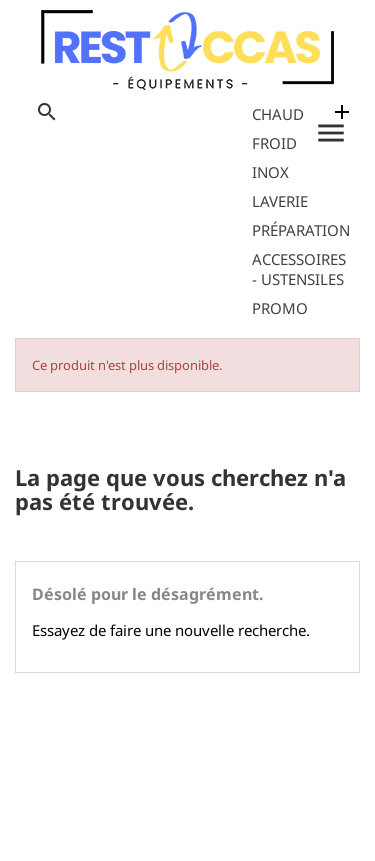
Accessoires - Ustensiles (299, 269)
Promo (280, 308)
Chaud (278, 114)
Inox (270, 172)
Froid (274, 143)
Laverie (280, 201)
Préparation (301, 230)
